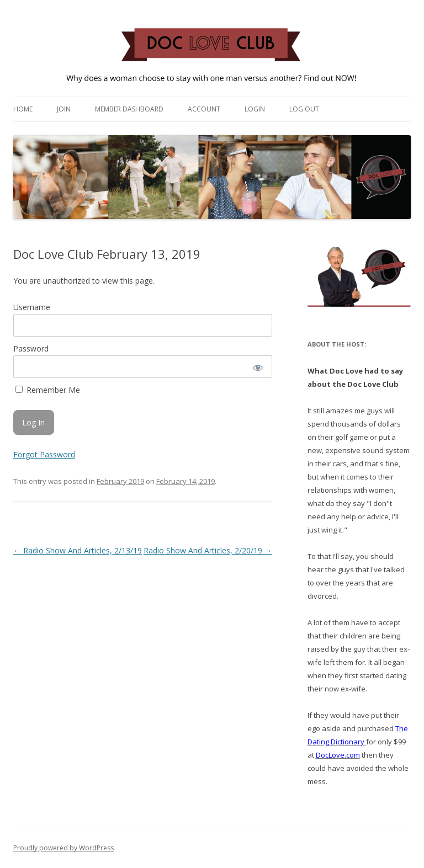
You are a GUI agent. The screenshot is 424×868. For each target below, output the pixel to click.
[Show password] (257, 367)
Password (31, 348)
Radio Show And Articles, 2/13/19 (78, 550)
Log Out (304, 109)
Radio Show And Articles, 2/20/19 (208, 550)
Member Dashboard (129, 109)
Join (64, 109)
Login (255, 109)
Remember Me (48, 390)
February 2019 (120, 481)
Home (23, 109)
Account (204, 109)
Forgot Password (44, 454)
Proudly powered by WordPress (63, 848)
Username (32, 307)
